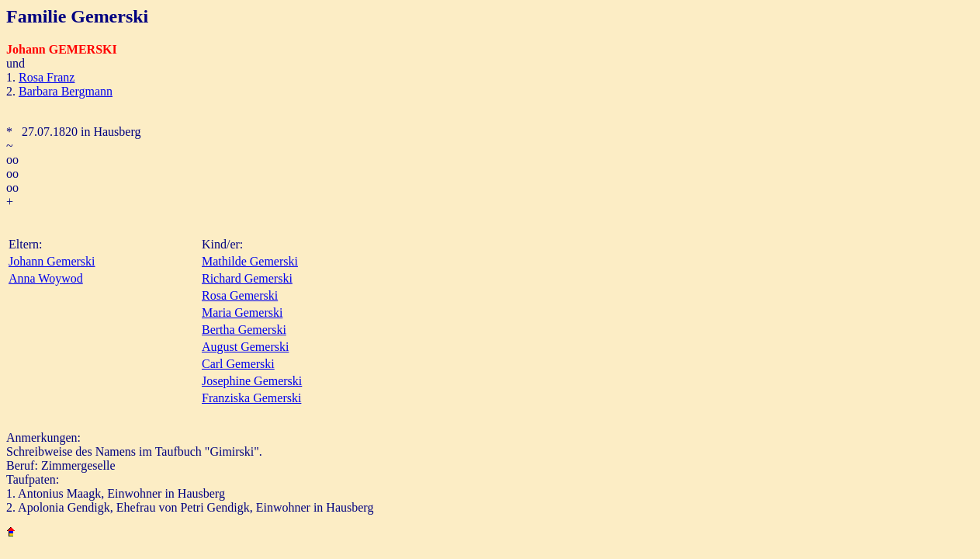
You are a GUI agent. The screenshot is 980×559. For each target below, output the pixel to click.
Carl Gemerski (238, 364)
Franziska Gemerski (251, 398)
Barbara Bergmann (66, 91)
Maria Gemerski (242, 312)
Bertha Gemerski (244, 330)
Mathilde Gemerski (250, 261)
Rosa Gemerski (240, 295)
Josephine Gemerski (252, 381)
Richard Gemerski (247, 278)
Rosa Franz (47, 77)
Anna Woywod (46, 278)
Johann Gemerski (52, 261)
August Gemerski (245, 347)
